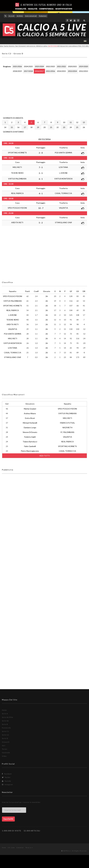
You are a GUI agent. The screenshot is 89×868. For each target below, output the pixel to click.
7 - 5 (41, 167)
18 (31, 127)
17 (25, 127)
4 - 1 (41, 193)
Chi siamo (11, 848)
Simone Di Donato (30, 432)
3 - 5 (41, 173)
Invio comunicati (31, 16)
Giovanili (6, 742)
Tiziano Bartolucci (30, 442)
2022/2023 (50, 66)
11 (71, 122)
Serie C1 (5, 731)
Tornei (5, 749)
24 (71, 127)
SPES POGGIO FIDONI (17, 208)
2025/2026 (17, 66)
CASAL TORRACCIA (63, 193)
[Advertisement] (41, 95)
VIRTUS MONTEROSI (64, 179)
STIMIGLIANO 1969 (63, 222)
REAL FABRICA (17, 193)
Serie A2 (5, 721)
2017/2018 (28, 71)
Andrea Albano (30, 413)
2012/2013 (83, 71)
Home (4, 710)
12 (77, 122)
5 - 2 (41, 223)
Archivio (20, 16)
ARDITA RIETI (17, 222)
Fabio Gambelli (30, 446)
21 (51, 127)
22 (58, 127)
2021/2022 (61, 66)
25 (77, 127)
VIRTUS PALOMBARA (17, 179)
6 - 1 (41, 179)
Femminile (6, 728)
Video (4, 756)
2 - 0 (41, 153)
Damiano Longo (30, 427)
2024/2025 (28, 66)
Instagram (7, 785)
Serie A (5, 714)
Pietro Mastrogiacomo (30, 451)
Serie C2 (5, 735)
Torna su (29, 848)
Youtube (7, 781)
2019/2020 (83, 66)
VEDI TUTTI (45, 456)
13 (84, 122)
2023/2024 (39, 66)
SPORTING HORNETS (17, 153)
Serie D (5, 738)
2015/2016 (50, 71)
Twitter (6, 777)
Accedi (12, 16)
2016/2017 (39, 71)
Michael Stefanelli (30, 423)
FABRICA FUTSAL (67, 423)
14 (5, 127)
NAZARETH (67, 427)
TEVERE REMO (17, 173)
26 (84, 127)
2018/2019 (17, 71)
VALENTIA (64, 208)
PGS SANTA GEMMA (63, 153)
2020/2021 (72, 66)
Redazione (43, 16)
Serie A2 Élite (8, 717)
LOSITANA (63, 167)
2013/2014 (72, 71)
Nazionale (6, 753)
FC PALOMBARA (67, 432)
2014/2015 (61, 71)
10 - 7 (41, 208)
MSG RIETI (17, 167)
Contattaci (20, 848)
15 (12, 127)
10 (64, 122)
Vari (4, 746)
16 (18, 127)
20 (44, 127)
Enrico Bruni (30, 418)
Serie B (5, 724)
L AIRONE (63, 173)
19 (38, 127)
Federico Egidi (30, 437)
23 (64, 127)
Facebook (7, 774)
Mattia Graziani (30, 409)
